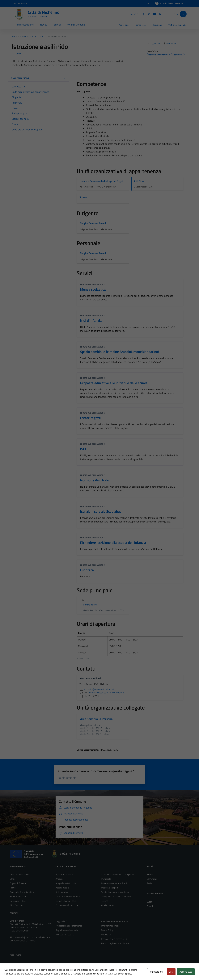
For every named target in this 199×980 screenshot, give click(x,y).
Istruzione (157, 25)
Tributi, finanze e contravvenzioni (116, 896)
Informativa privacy (110, 926)
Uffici (12, 879)
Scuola (83, 197)
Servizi (57, 25)
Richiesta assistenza (65, 935)
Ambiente (60, 879)
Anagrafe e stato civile (66, 883)
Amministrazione (25, 25)
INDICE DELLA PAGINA (39, 78)
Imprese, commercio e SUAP (114, 883)
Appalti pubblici (62, 888)
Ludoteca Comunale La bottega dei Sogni (101, 181)
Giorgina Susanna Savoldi (93, 223)
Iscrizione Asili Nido (95, 480)
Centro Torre (90, 605)
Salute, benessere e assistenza (115, 892)
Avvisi (149, 883)
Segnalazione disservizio (67, 930)
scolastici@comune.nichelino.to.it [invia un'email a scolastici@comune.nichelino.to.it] (97, 689)
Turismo (105, 901)
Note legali (106, 935)
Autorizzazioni (62, 892)
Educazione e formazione (92, 284)
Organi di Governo (18, 883)
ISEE (84, 449)
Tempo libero (141, 25)
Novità (44, 25)
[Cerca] (183, 14)
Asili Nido (139, 181)
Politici (13, 888)
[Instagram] (148, 14)
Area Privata (16, 955)
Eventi (150, 906)
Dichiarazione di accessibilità (114, 939)
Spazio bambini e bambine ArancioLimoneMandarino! (120, 352)
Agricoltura (124, 25)
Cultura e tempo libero (66, 901)
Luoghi (150, 902)
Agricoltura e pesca (64, 874)
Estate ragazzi (91, 418)
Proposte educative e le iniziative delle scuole (114, 383)
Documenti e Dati (18, 901)
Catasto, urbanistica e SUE (68, 896)
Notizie (150, 874)
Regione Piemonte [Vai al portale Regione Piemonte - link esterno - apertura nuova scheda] (20, 3)
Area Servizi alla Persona (96, 719)
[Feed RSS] (159, 14)
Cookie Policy (107, 930)
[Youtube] (153, 14)
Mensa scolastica (93, 289)
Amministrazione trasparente (115, 921)
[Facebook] (142, 14)
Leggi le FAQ (61, 921)
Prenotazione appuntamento (69, 926)
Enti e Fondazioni (18, 896)
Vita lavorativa (108, 905)
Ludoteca (87, 570)
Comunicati (152, 879)
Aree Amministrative (19, 874)
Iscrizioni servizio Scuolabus (101, 511)
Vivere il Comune (76, 25)
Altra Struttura (17, 905)
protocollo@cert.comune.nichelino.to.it (32, 937)
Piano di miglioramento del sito (115, 943)
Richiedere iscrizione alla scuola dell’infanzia (113, 543)
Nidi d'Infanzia (91, 320)
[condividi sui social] (154, 44)
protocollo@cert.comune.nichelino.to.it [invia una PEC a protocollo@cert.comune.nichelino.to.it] (106, 693)
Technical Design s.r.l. (29, 972)
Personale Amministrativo (22, 892)
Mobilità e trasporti (110, 888)
